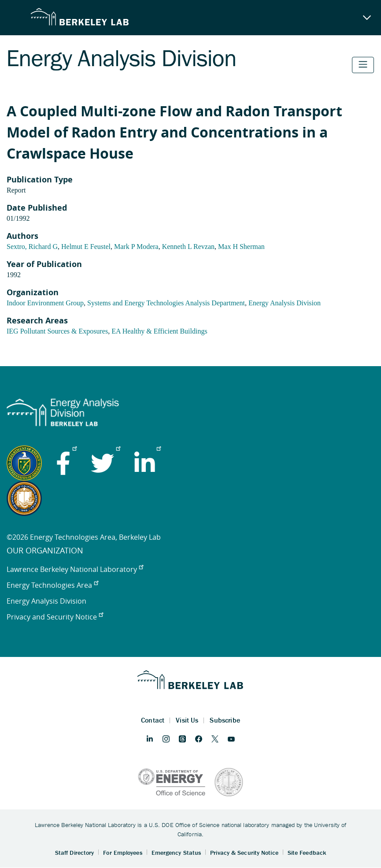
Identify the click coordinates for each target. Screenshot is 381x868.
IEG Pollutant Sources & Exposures (57, 331)
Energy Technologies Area (52, 585)
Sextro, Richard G (32, 247)
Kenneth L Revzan (188, 247)
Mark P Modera (136, 247)
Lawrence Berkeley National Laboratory (75, 569)
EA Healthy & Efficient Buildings (159, 331)
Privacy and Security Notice (55, 617)
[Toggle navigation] (363, 65)
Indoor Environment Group (45, 303)
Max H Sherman (241, 247)
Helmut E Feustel (86, 247)
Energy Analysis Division (285, 303)
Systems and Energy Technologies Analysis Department (166, 303)
